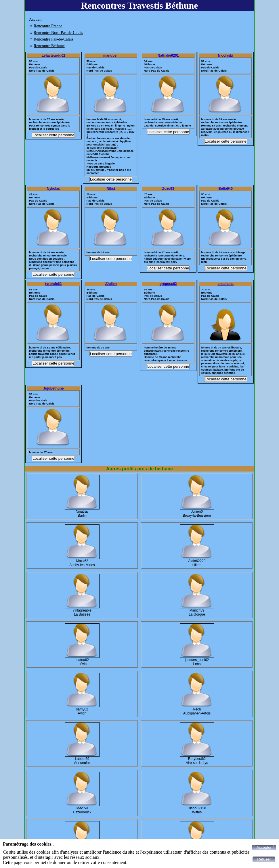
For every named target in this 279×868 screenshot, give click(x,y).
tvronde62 (53, 284)
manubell (111, 55)
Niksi (111, 189)
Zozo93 (168, 189)
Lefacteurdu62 (53, 55)
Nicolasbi (226, 55)
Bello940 (226, 189)
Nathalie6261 (168, 55)
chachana (226, 284)
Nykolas (53, 189)
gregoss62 (168, 284)
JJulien (111, 284)
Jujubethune (53, 388)
